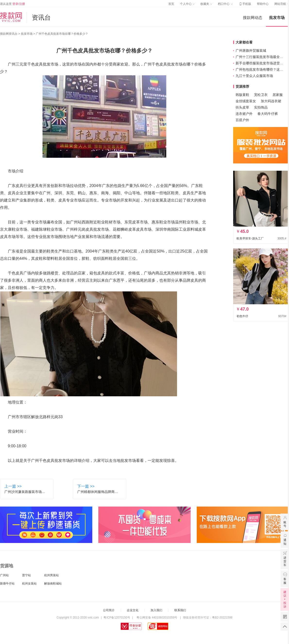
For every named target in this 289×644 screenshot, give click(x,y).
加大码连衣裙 (271, 101)
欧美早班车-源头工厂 (250, 238)
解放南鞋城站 (53, 584)
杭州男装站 (51, 575)
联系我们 (180, 610)
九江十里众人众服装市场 (254, 76)
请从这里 (13, 4)
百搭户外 (242, 120)
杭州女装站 (29, 584)
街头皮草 (242, 107)
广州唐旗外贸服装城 (251, 51)
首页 (171, 4)
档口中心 (225, 4)
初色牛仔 (242, 316)
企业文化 (133, 610)
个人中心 (187, 4)
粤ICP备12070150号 (117, 618)
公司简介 (109, 610)
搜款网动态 (253, 18)
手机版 (245, 4)
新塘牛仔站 (7, 584)
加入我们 (156, 610)
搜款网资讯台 (9, 34)
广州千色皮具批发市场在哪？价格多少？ (62, 34)
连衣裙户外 (244, 114)
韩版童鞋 (242, 95)
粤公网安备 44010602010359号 (157, 618)
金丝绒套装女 (246, 101)
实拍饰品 (261, 107)
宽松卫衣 (261, 95)
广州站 (4, 575)
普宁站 (26, 575)
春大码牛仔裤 (268, 114)
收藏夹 (206, 4)
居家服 (278, 95)
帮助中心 (263, 4)
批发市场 (277, 18)
